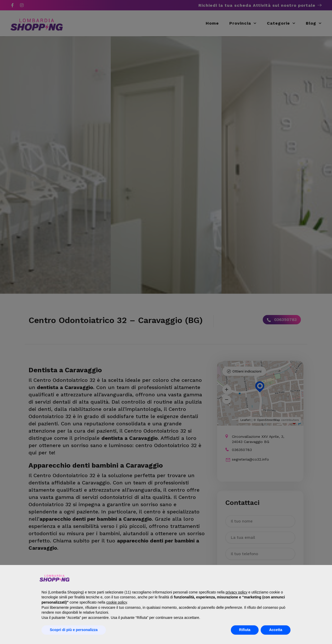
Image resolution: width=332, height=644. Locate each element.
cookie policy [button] (117, 602)
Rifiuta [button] (245, 630)
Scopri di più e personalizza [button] (74, 630)
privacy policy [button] (237, 592)
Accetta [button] (276, 630)
